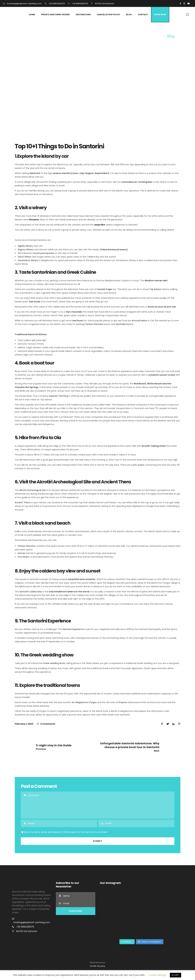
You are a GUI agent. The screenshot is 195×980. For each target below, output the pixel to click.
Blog (171, 36)
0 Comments (46, 724)
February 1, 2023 (24, 724)
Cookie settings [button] (157, 975)
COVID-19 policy (97, 966)
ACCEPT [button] (175, 975)
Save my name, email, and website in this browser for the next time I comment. (66, 832)
